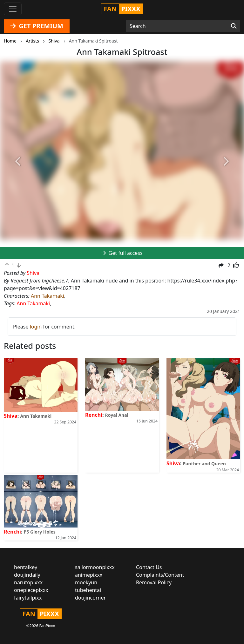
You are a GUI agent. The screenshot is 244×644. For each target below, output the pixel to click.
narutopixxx (28, 582)
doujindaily (27, 575)
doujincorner (90, 598)
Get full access (122, 253)
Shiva (11, 416)
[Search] (234, 26)
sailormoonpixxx (95, 567)
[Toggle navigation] (13, 9)
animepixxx (89, 575)
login (36, 327)
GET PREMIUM (37, 26)
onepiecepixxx (31, 590)
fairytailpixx (28, 598)
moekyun (86, 582)
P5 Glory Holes (40, 532)
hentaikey (26, 567)
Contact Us (149, 567)
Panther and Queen (204, 464)
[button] (18, 162)
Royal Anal (117, 415)
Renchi (94, 415)
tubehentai (88, 590)
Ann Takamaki (47, 296)
